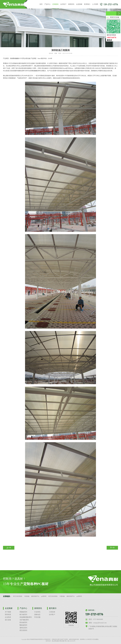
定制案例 (55, 6)
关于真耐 (8, 612)
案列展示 (53, 608)
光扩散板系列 (24, 620)
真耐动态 (37, 615)
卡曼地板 (27, 596)
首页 (41, 4)
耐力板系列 (23, 615)
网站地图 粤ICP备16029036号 (67, 641)
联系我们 (87, 4)
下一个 (112, 548)
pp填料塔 (44, 596)
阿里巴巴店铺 (114, 17)
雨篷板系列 (23, 612)
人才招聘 (95, 4)
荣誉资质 (8, 615)
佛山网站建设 (56, 641)
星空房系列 (23, 630)
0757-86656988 (98, 619)
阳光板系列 (23, 622)
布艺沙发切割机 (18, 596)
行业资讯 (37, 612)
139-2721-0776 (109, 4)
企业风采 (8, 617)
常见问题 (37, 617)
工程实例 (52, 612)
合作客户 (63, 4)
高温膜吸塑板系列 (26, 617)
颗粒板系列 (23, 625)
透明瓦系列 (23, 628)
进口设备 (8, 620)
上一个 (9, 548)
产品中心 (47, 4)
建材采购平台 (35, 596)
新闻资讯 (71, 4)
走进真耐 (79, 4)
